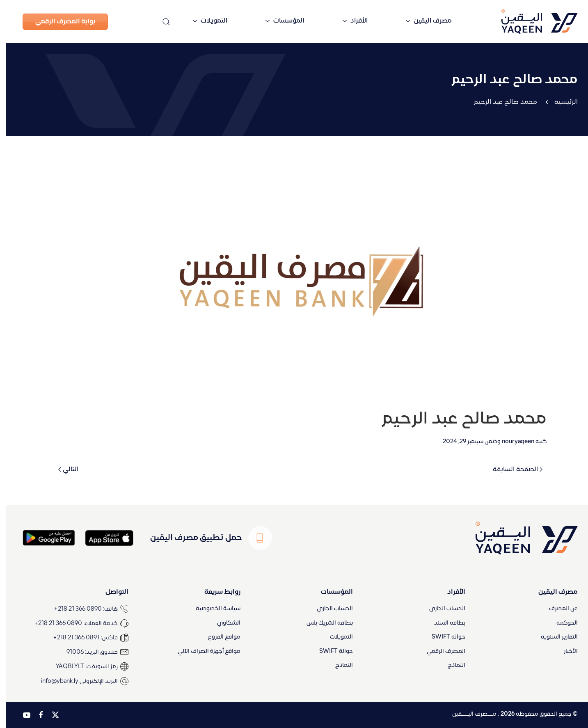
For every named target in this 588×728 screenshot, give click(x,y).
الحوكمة (561, 623)
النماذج (450, 666)
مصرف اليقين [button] (422, 21)
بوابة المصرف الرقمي (59, 22)
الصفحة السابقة (511, 469)
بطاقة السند (444, 623)
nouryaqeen (512, 442)
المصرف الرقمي (440, 651)
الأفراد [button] (349, 21)
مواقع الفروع (218, 638)
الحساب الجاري (441, 609)
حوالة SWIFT (442, 638)
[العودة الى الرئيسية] (520, 22)
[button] (160, 22)
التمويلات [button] (204, 21)
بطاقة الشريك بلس (324, 623)
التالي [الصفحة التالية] (62, 469)
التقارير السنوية (553, 638)
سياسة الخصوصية (212, 609)
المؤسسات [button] (278, 21)
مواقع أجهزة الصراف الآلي (203, 651)
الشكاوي (223, 623)
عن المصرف (557, 609)
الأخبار (565, 651)
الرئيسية (560, 102)
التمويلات (335, 638)
